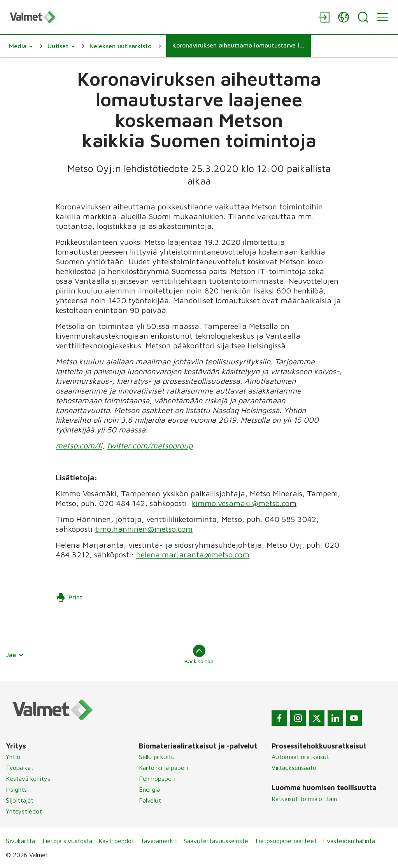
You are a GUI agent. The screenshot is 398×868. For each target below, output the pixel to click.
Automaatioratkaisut (300, 757)
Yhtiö (13, 757)
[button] (21, 46)
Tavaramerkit (159, 841)
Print (69, 597)
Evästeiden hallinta (349, 841)
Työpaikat (20, 768)
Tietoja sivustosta (67, 841)
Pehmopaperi (157, 778)
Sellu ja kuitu (157, 757)
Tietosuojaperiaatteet (286, 841)
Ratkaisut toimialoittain (304, 799)
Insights (16, 789)
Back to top (199, 654)
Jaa (15, 655)
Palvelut (150, 800)
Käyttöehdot (116, 841)
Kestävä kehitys (28, 778)
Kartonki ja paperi (164, 768)
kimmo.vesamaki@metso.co (241, 503)
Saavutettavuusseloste (216, 841)
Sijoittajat (20, 800)
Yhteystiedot (24, 811)
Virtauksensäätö (294, 768)
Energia (149, 789)
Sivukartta (20, 841)
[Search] (363, 17)
